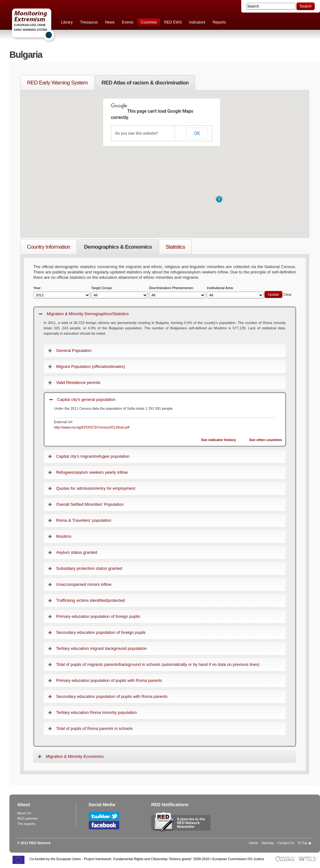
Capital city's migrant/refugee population (93, 456)
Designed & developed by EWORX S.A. (285, 859)
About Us (24, 813)
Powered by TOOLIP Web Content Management (309, 859)
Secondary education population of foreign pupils (101, 632)
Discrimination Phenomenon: (177, 292)
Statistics (175, 247)
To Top (302, 843)
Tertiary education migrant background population (101, 648)
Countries (149, 22)
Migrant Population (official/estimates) (91, 367)
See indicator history (219, 440)
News (110, 22)
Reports (219, 22)
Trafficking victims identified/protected (91, 600)
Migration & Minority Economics (75, 756)
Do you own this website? (137, 133)
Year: (62, 292)
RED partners (27, 818)
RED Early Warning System (57, 83)
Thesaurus (89, 22)
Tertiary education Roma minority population (96, 712)
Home (254, 843)
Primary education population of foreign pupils (98, 616)
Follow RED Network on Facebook (104, 825)
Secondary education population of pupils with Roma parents (112, 696)
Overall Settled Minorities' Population (90, 504)
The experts (26, 824)
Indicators (197, 22)
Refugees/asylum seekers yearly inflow (92, 472)
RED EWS (173, 22)
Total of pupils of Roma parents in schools (94, 728)
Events (128, 22)
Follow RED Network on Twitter (104, 816)
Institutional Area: (235, 292)
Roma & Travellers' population (84, 520)
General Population (74, 350)
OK (197, 133)
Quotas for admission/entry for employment (96, 488)
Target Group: (119, 292)
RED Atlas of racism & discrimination (145, 83)
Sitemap (268, 843)
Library (67, 22)
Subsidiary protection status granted (89, 568)
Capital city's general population (86, 399)
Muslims (64, 536)
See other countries (266, 440)
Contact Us (286, 843)
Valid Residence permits (78, 383)
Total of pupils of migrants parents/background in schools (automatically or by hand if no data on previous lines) (158, 664)
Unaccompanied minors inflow (84, 584)
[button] (219, 199)
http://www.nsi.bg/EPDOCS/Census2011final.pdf (92, 427)
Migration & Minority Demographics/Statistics (88, 314)
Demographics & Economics (118, 247)
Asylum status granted (77, 552)
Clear (288, 294)
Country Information (49, 247)
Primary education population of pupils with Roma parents (109, 680)
